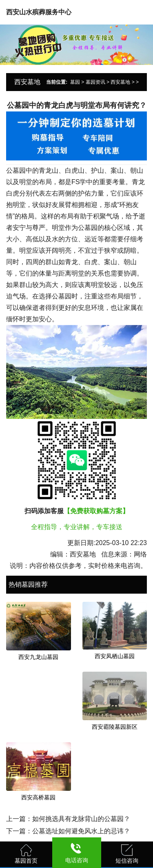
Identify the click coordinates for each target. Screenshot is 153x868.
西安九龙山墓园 (38, 657)
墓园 (75, 82)
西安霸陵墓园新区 (115, 727)
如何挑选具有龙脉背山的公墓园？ (81, 819)
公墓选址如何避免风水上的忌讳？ (81, 831)
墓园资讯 (95, 82)
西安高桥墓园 (38, 797)
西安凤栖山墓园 (115, 656)
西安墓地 (120, 82)
